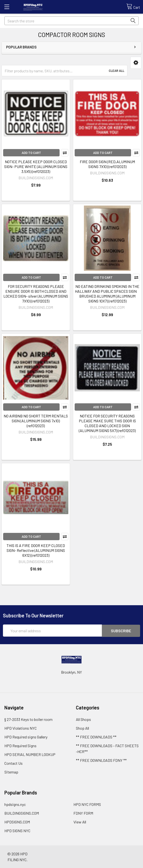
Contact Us (13, 763)
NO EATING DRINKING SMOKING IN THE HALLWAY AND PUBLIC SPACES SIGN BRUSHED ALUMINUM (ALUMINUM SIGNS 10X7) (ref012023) (107, 294)
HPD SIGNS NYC (17, 830)
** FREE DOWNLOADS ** (96, 737)
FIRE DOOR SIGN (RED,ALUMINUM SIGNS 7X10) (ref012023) (107, 164)
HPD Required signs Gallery (26, 737)
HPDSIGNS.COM (17, 822)
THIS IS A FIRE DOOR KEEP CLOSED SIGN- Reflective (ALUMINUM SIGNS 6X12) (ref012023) (36, 550)
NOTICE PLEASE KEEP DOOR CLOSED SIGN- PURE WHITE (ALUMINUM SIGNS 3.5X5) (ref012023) (36, 166)
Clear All (116, 71)
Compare (65, 153)
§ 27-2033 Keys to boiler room (28, 719)
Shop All (82, 728)
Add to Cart (31, 153)
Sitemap (11, 772)
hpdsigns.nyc (15, 804)
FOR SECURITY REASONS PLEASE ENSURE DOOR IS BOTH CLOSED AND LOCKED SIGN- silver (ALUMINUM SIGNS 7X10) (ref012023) (36, 294)
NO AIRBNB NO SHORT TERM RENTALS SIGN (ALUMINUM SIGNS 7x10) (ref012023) (36, 421)
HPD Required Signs (20, 745)
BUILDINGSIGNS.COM (22, 813)
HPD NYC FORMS (87, 804)
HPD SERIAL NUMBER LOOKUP (30, 754)
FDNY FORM (83, 813)
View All (80, 822)
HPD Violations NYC (21, 728)
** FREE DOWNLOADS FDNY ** (101, 760)
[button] (136, 63)
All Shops (83, 719)
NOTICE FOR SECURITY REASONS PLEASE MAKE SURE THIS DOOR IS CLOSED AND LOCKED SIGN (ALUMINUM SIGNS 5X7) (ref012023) (107, 423)
